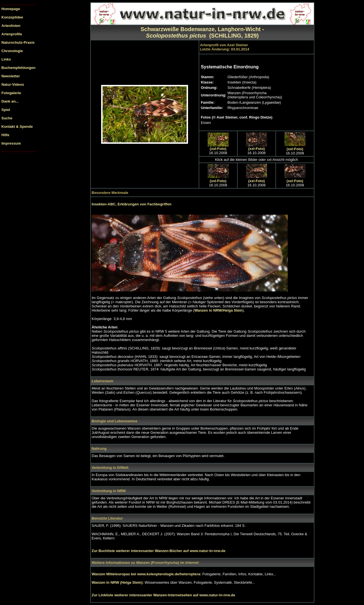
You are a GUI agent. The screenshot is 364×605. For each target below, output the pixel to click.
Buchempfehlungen (18, 68)
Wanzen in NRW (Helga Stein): (118, 582)
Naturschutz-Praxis (18, 42)
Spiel (6, 110)
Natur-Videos (13, 84)
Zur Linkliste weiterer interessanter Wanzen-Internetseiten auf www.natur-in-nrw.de (163, 595)
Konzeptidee (12, 17)
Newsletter (11, 76)
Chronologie (12, 51)
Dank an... (10, 101)
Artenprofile (12, 34)
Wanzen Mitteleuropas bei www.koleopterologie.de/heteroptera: (147, 574)
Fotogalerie (11, 93)
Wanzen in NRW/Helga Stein (218, 310)
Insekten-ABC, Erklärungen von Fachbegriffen (132, 204)
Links (6, 59)
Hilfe (5, 135)
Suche (7, 118)
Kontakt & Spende (17, 127)
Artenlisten (11, 26)
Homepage (11, 9)
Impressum (11, 143)
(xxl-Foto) (218, 149)
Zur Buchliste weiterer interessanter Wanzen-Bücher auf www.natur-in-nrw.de (158, 551)
